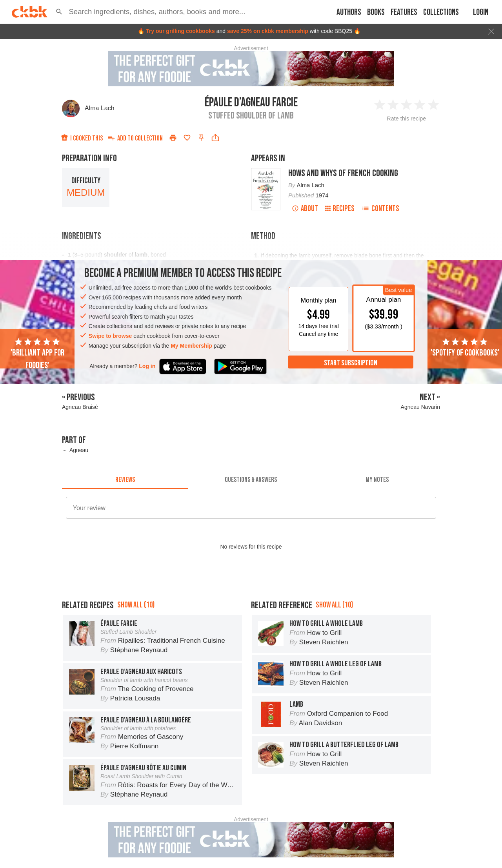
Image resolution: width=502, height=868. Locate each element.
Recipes (340, 209)
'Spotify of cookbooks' (465, 348)
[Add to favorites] (187, 138)
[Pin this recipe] (201, 138)
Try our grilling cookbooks (180, 31)
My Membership (191, 346)
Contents (380, 209)
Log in (147, 366)
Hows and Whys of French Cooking (343, 173)
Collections (441, 12)
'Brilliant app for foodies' (37, 354)
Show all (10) (136, 605)
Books (376, 12)
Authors (349, 12)
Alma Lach (100, 108)
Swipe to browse (110, 336)
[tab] (125, 480)
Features (404, 12)
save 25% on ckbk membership (268, 31)
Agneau (79, 450)
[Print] (173, 138)
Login (481, 12)
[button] (59, 12)
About (305, 209)
